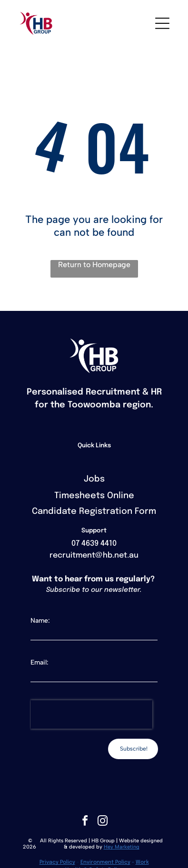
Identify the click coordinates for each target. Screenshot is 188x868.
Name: (40, 621)
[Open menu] (162, 23)
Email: (40, 662)
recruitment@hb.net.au (94, 555)
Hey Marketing (122, 847)
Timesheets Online (94, 496)
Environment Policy (105, 862)
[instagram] (103, 822)
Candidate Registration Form (94, 511)
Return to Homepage (94, 265)
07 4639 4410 (94, 544)
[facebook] (85, 822)
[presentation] (91, 714)
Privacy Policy (57, 862)
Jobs (94, 479)
